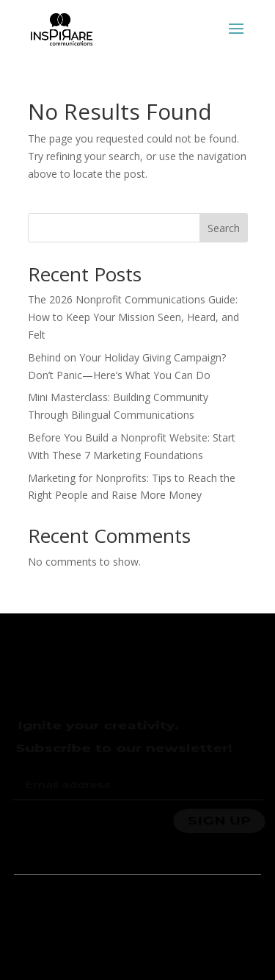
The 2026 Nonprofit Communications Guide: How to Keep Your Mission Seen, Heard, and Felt (133, 317)
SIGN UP (219, 819)
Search (224, 228)
